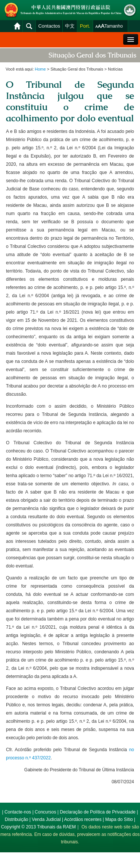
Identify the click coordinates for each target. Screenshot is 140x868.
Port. (85, 26)
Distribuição (17, 819)
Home (40, 69)
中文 (70, 26)
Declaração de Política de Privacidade (98, 812)
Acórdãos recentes (83, 819)
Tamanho (114, 26)
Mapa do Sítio (119, 819)
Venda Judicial (46, 819)
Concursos (45, 812)
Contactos (49, 26)
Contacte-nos (18, 812)
